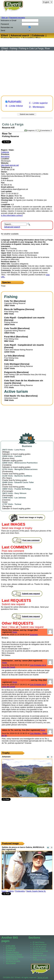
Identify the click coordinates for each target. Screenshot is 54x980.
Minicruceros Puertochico (26, 463)
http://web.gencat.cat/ (10, 165)
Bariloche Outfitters (23, 476)
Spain (4, 891)
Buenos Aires (8, 458)
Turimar (18, 504)
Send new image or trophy (17, 528)
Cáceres (6, 500)
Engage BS (11, 950)
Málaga (6, 452)
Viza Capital (11, 963)
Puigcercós (10, 372)
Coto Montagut (12, 364)
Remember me (7, 27)
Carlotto (18, 456)
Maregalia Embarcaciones (26, 469)
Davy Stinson (20, 493)
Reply (15, 632)
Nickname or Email (8, 20)
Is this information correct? (12, 215)
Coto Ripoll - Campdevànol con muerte (24, 318)
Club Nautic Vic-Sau (15, 396)
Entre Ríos (7, 485)
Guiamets (34, 635)
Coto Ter (9, 301)
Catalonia (5, 152)
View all (14, 627)
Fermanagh (7, 491)
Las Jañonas (20, 498)
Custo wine (10, 946)
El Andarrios (11, 948)
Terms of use (43, 977)
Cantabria (7, 465)
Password (5, 24)
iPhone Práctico (12, 952)
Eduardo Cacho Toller (24, 482)
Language (38, 2)
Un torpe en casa (13, 961)
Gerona (30, 309)
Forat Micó (10, 337)
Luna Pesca (20, 450)
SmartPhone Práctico (15, 957)
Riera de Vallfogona (14, 309)
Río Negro (7, 478)
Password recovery (17, 18)
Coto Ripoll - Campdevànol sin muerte (24, 345)
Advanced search (20, 36)
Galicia (11, 891)
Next (4, 627)
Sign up (5, 18)
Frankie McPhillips (23, 489)
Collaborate (38, 36)
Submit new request (13, 604)
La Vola (8, 356)
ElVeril (5, 36)
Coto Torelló (11, 328)
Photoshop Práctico (14, 954)
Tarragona (7, 506)
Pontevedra (8, 471)
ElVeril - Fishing (9, 48)
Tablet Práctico (12, 959)
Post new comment (13, 551)
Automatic (15, 102)
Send (3, 30)
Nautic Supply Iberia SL (36, 891)
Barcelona (5, 156)
